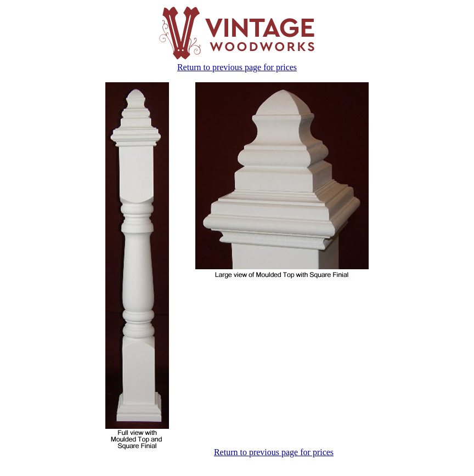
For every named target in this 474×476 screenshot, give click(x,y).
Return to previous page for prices (237, 67)
